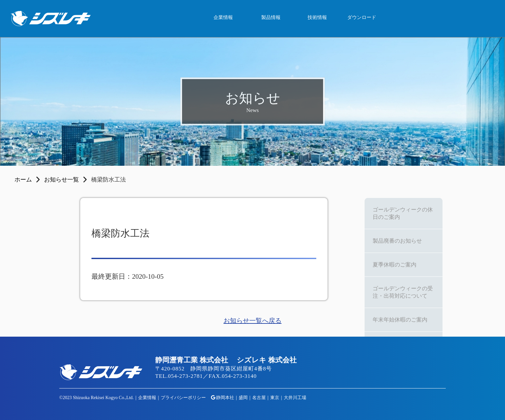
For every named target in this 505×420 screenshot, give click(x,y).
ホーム (23, 180)
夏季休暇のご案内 (395, 265)
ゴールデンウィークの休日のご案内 (403, 213)
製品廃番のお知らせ (397, 241)
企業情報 (223, 17)
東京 (275, 398)
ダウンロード (362, 17)
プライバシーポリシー (183, 398)
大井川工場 (295, 398)
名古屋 (259, 398)
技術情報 (317, 17)
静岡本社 (225, 398)
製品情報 (271, 17)
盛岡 (243, 398)
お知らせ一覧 (62, 180)
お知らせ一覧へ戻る (252, 321)
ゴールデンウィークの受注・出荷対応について (403, 292)
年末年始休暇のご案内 (400, 320)
